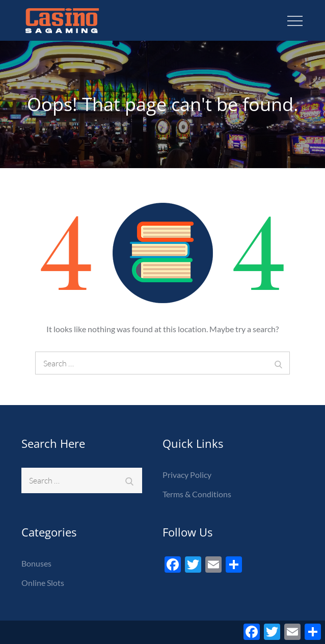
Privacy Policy (187, 475)
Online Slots (43, 583)
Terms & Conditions (197, 494)
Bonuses (36, 563)
